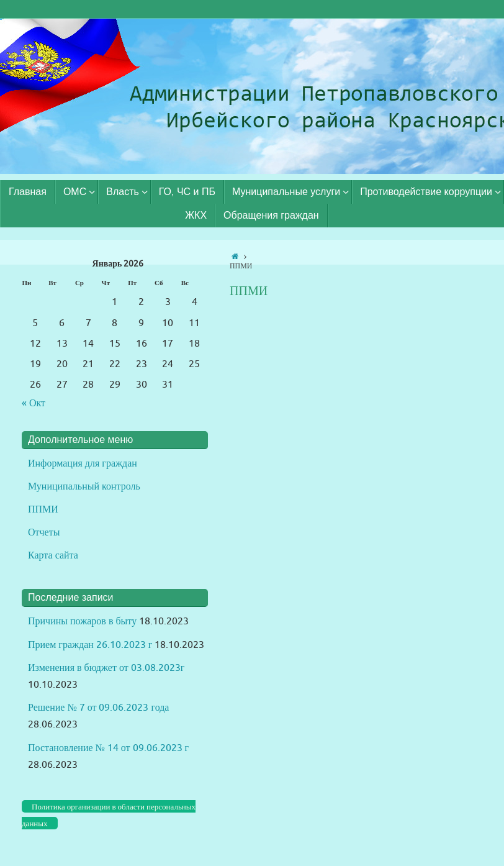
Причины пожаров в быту (82, 621)
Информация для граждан (83, 463)
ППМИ (43, 509)
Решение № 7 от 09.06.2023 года (98, 708)
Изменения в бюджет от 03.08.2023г (106, 668)
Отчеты (44, 532)
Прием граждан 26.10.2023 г (90, 645)
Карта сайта (53, 555)
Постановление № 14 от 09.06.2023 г (108, 748)
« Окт (34, 403)
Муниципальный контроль (84, 486)
